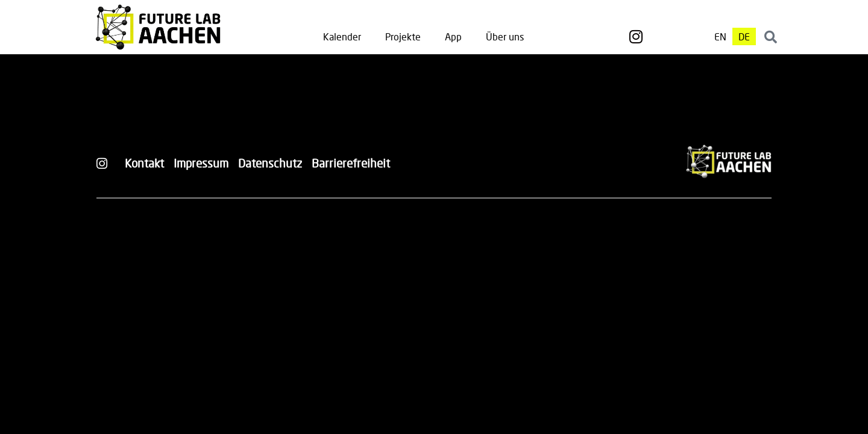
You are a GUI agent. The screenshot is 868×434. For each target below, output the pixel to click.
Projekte (403, 36)
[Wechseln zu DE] (744, 36)
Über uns (505, 36)
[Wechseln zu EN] (720, 36)
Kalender (342, 36)
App (453, 36)
